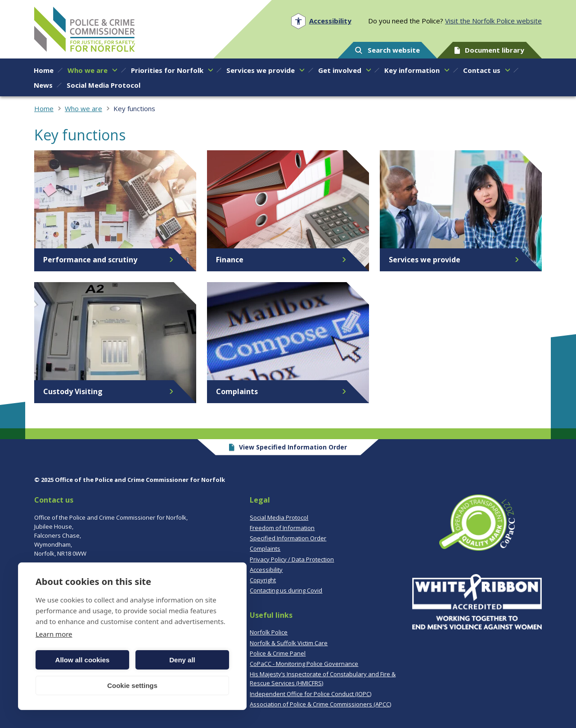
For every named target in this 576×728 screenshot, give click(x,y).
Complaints (265, 548)
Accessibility (266, 570)
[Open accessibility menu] (321, 21)
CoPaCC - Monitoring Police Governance (304, 664)
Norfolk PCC (85, 29)
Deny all (182, 660)
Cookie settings (132, 685)
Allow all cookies (83, 660)
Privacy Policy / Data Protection (292, 559)
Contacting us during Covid (286, 590)
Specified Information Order (288, 538)
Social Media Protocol (279, 517)
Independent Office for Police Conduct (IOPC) (310, 694)
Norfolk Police (269, 632)
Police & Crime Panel (278, 653)
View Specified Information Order (288, 447)
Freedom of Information (282, 528)
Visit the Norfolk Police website (493, 21)
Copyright (263, 580)
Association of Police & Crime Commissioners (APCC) (320, 704)
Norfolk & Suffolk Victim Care (289, 643)
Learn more (54, 634)
